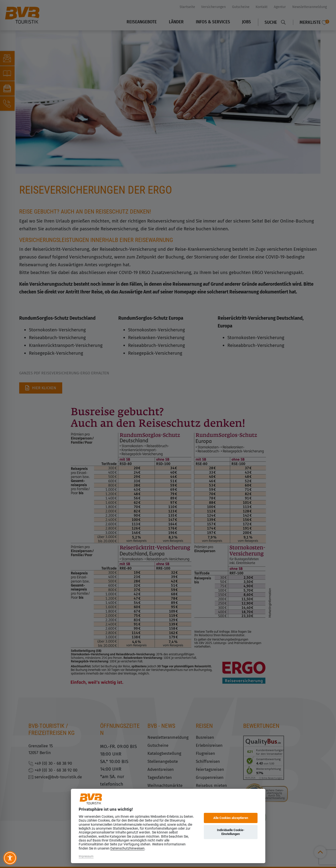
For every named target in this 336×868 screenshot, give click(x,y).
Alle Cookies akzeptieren (231, 818)
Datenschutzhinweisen (127, 848)
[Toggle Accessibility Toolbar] (10, 858)
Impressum (86, 856)
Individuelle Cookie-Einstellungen (231, 832)
